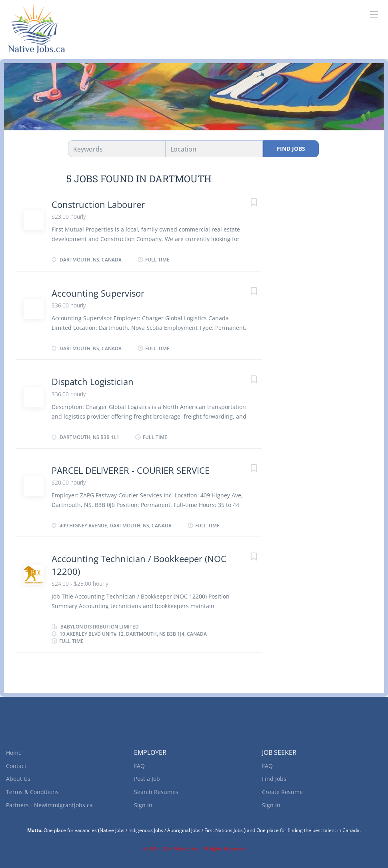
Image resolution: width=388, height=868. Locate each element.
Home (14, 753)
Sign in (143, 805)
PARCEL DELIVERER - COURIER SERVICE (131, 470)
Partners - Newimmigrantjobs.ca (49, 805)
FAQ (139, 766)
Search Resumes (156, 792)
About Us (18, 779)
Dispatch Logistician (93, 381)
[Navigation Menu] (374, 14)
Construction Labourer (98, 204)
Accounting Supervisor (98, 293)
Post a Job (147, 779)
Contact (16, 766)
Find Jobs (291, 149)
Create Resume (282, 792)
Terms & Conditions (32, 792)
